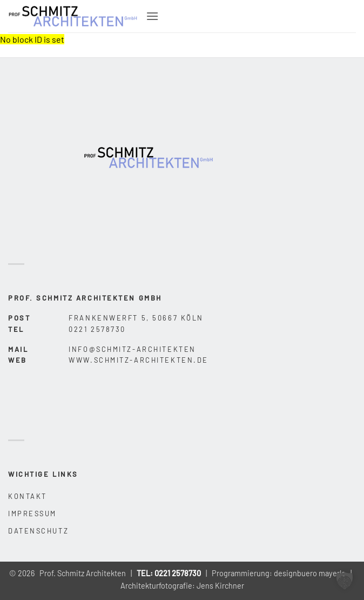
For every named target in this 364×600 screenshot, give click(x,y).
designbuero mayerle (310, 573)
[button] (152, 16)
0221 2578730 (178, 573)
